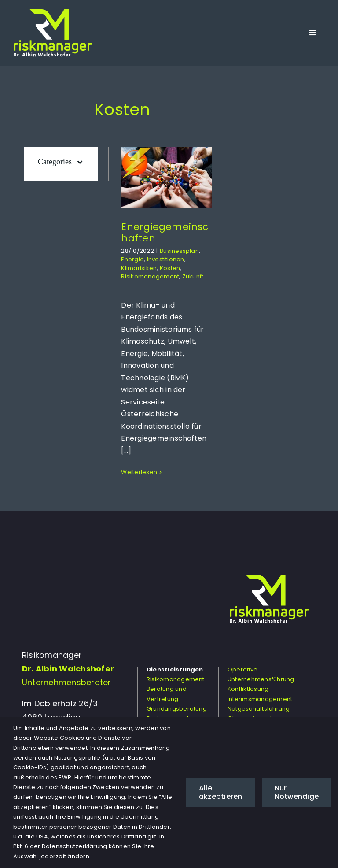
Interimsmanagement (260, 699)
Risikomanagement (150, 276)
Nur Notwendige (297, 792)
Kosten (170, 268)
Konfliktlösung (248, 689)
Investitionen (166, 259)
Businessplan (179, 251)
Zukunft (193, 276)
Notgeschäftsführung (259, 709)
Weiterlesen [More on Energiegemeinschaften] (139, 472)
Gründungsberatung (177, 709)
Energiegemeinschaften (165, 232)
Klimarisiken (139, 268)
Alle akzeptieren (221, 792)
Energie (132, 259)
